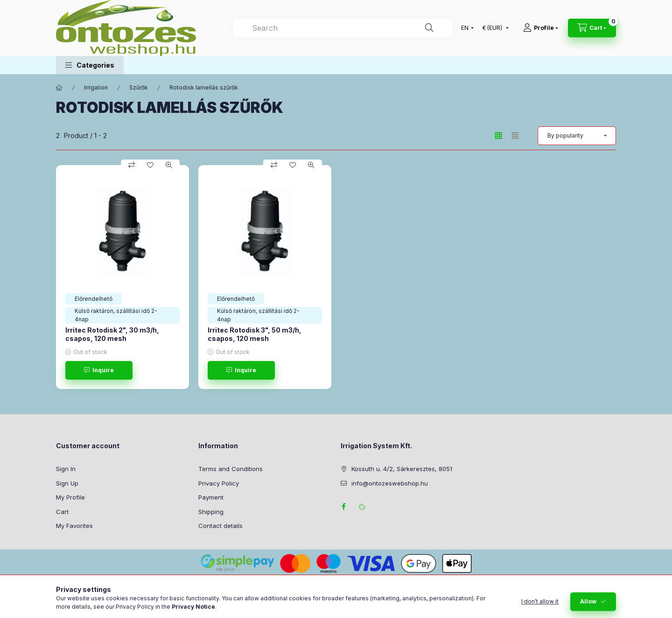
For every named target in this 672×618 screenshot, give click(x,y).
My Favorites (74, 526)
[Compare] (132, 165)
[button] (90, 65)
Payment (211, 497)
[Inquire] (99, 370)
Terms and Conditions (231, 469)
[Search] (429, 28)
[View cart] (592, 28)
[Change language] (465, 28)
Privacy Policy (219, 483)
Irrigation (96, 87)
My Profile (70, 497)
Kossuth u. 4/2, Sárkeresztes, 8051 (402, 469)
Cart (62, 512)
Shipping (211, 512)
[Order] (577, 136)
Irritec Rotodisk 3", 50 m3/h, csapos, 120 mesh (255, 334)
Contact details (220, 526)
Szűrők (139, 87)
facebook (343, 507)
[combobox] (343, 28)
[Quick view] (169, 165)
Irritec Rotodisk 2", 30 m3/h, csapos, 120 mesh (112, 334)
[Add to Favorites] (150, 165)
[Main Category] (59, 88)
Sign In (66, 469)
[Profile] (541, 28)
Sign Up (67, 483)
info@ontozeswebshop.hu (390, 483)
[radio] (515, 135)
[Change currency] (493, 28)
